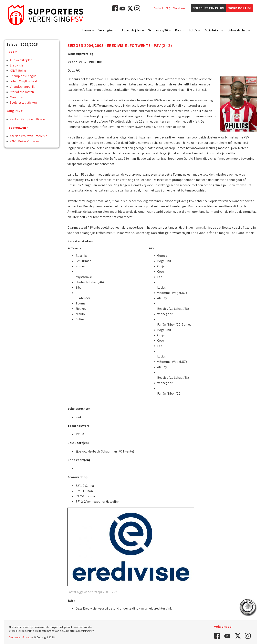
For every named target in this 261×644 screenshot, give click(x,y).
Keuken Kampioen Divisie (27, 119)
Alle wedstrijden (21, 60)
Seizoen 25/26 (158, 30)
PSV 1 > (12, 52)
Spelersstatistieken (23, 102)
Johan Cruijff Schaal (23, 81)
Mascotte (16, 97)
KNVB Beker (18, 71)
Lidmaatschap (237, 30)
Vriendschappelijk (22, 87)
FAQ (168, 8)
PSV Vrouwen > (17, 128)
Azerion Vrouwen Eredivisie (28, 136)
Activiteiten (212, 30)
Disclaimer (15, 637)
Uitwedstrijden (131, 30)
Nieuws (86, 30)
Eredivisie (17, 65)
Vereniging (106, 30)
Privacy (27, 637)
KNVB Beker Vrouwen (24, 141)
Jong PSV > (15, 111)
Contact (158, 8)
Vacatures (179, 8)
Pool (178, 30)
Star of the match (22, 92)
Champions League (23, 76)
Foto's (193, 30)
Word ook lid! (240, 8)
